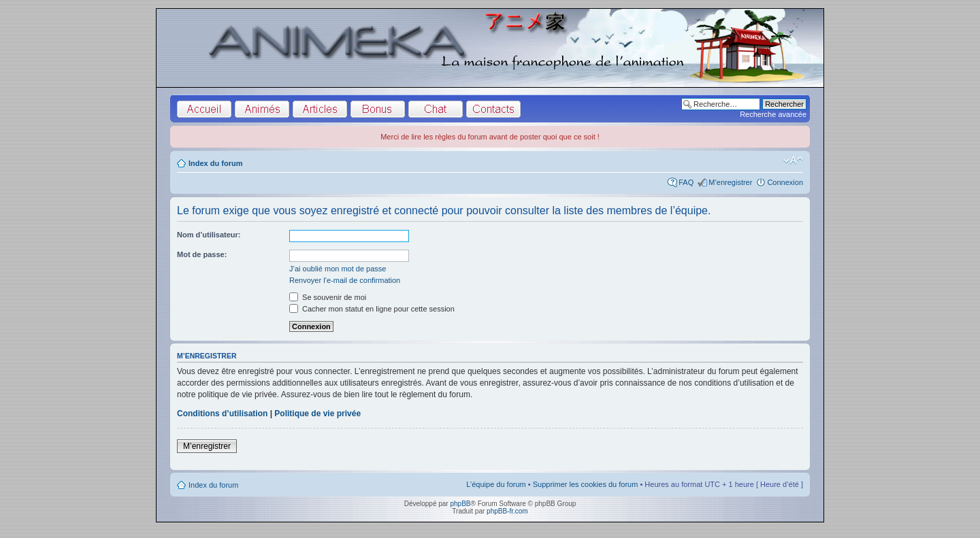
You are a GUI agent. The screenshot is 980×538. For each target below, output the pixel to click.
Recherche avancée (773, 114)
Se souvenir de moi (328, 297)
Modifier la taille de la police (793, 161)
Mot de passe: (202, 254)
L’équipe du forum (496, 484)
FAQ (686, 182)
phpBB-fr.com (507, 511)
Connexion (785, 182)
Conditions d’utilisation (222, 414)
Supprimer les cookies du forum (586, 484)
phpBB (460, 504)
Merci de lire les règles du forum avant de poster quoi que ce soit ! (490, 137)
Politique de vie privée (317, 414)
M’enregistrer (730, 182)
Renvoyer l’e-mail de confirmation (345, 280)
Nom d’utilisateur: (209, 235)
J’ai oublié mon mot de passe (338, 269)
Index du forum (215, 163)
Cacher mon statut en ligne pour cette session (372, 309)
